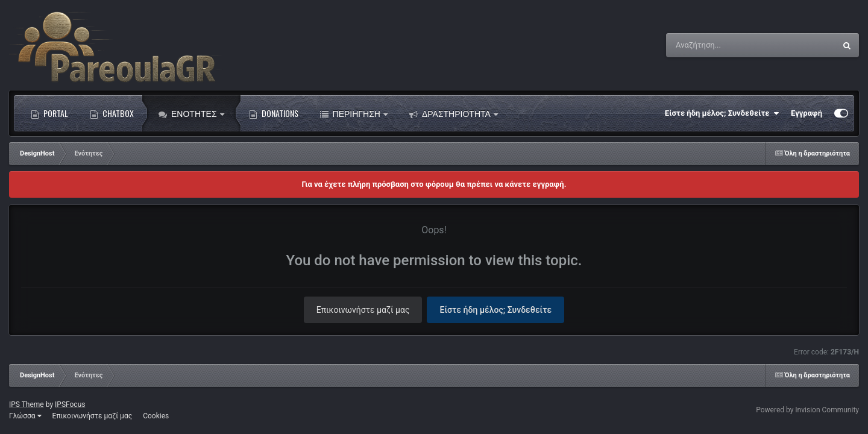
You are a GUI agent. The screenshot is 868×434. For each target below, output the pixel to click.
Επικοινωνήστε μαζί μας (363, 310)
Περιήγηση (354, 113)
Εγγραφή (807, 113)
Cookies (156, 416)
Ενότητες (191, 113)
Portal (49, 113)
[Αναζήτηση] (726, 45)
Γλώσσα (25, 416)
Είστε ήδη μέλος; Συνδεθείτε (722, 113)
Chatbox (112, 113)
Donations (274, 113)
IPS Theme (27, 404)
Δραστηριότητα (454, 113)
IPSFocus (70, 404)
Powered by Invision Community (807, 410)
